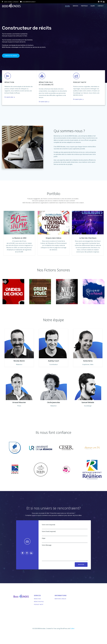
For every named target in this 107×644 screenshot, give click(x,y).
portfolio (84, 6)
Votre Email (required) (65, 533)
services (75, 6)
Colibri (72, 631)
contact (101, 6)
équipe (93, 6)
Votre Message (65, 554)
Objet (65, 540)
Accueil (67, 6)
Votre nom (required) (65, 526)
